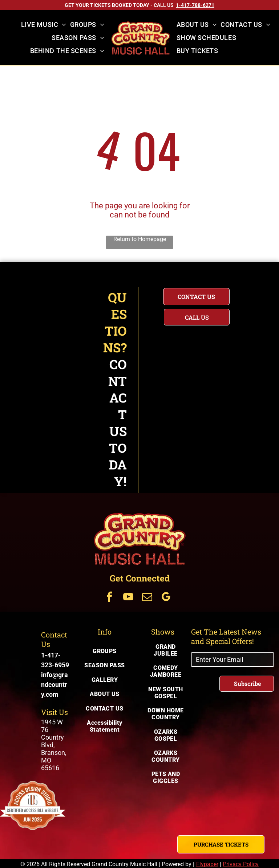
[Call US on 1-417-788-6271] (195, 5)
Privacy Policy (241, 864)
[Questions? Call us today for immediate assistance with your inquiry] (197, 317)
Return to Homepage (140, 239)
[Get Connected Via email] (147, 598)
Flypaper (207, 864)
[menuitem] (44, 25)
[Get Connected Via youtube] (128, 598)
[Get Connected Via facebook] (109, 598)
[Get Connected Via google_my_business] (166, 598)
